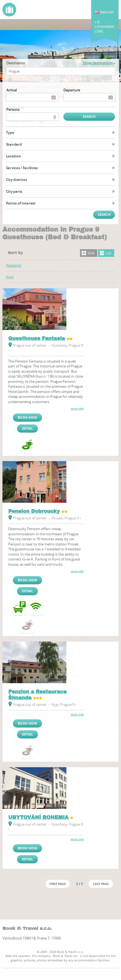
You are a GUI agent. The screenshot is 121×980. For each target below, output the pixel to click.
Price (10, 277)
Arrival (11, 90)
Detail (27, 428)
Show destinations (99, 63)
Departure (72, 90)
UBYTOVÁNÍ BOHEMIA (38, 817)
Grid (91, 253)
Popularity (14, 265)
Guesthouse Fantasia (37, 338)
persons (13, 110)
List (109, 253)
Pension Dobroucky (34, 511)
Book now (27, 417)
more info (77, 409)
